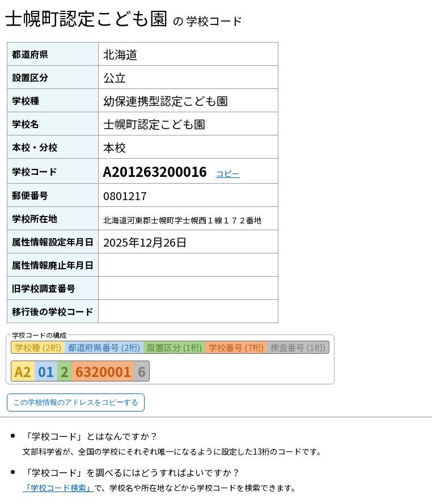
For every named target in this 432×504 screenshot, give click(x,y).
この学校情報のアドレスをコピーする (76, 402)
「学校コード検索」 (58, 488)
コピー (228, 173)
